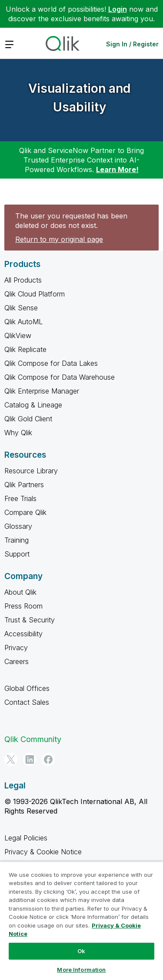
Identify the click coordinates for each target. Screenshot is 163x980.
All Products (23, 280)
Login (118, 9)
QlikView (18, 335)
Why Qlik (18, 433)
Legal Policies (26, 838)
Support (17, 554)
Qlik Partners (24, 485)
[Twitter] (11, 759)
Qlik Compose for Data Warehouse (60, 377)
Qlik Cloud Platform (35, 294)
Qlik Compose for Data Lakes (51, 363)
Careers (17, 661)
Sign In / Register (132, 44)
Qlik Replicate (25, 349)
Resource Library (31, 471)
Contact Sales (27, 702)
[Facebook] (48, 759)
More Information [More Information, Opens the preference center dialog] (81, 970)
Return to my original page (59, 239)
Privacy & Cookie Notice (43, 852)
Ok (81, 951)
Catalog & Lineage (33, 405)
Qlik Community (33, 739)
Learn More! (117, 169)
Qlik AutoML (23, 322)
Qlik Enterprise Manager (42, 391)
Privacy (16, 648)
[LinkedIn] (30, 759)
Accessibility (23, 634)
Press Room (23, 606)
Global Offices (27, 688)
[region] (81, 921)
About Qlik (20, 592)
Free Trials (20, 498)
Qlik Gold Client (28, 419)
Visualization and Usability (79, 98)
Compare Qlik (25, 512)
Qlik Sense (21, 308)
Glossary (18, 526)
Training (17, 540)
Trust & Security (30, 620)
